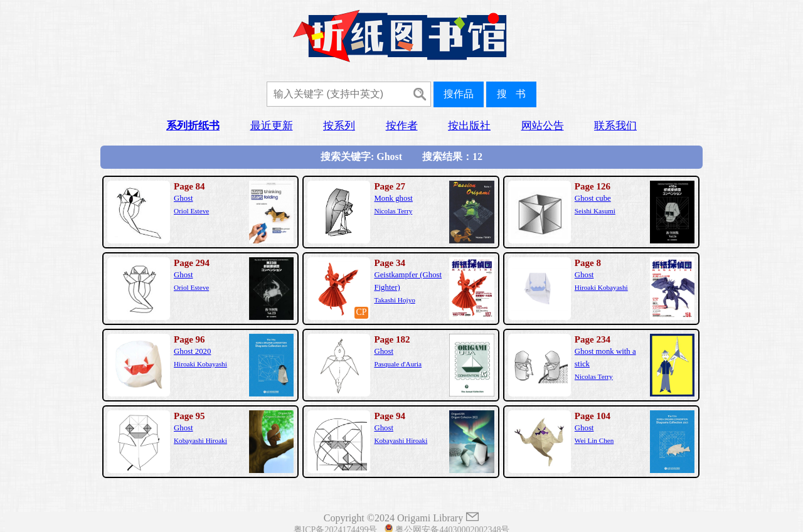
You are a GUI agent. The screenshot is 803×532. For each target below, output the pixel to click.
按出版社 (469, 126)
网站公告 (543, 126)
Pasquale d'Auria (398, 364)
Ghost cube (593, 198)
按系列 (339, 126)
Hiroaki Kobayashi (601, 287)
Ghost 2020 (192, 351)
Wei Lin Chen (594, 440)
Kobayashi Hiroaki (200, 440)
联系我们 (615, 126)
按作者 (402, 126)
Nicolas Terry (393, 211)
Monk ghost (393, 198)
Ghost (183, 198)
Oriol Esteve (191, 211)
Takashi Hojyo (394, 300)
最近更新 (272, 126)
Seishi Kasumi (595, 211)
